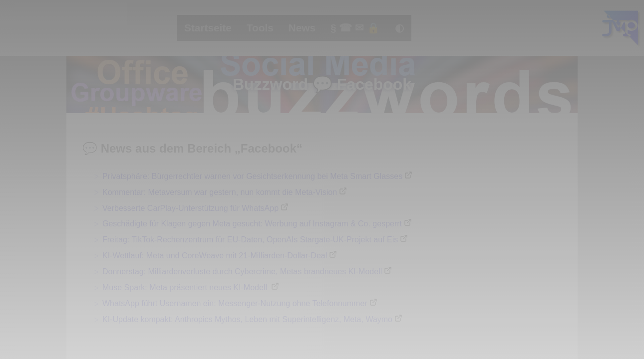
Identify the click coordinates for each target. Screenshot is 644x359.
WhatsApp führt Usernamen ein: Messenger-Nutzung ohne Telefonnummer (235, 303)
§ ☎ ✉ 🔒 (355, 28)
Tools (260, 28)
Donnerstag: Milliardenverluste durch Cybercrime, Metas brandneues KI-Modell (242, 271)
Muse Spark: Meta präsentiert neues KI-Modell (186, 287)
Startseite (208, 28)
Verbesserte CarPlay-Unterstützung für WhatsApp (190, 208)
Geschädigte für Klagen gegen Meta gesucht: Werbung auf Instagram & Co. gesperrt (252, 224)
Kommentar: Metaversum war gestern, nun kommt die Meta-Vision (220, 192)
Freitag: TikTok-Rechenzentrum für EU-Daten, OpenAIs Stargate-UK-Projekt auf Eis (250, 240)
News (302, 28)
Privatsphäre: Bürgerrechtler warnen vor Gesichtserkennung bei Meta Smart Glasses (252, 176)
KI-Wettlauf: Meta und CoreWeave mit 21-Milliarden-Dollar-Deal (215, 256)
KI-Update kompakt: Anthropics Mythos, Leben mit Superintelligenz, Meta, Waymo (247, 319)
